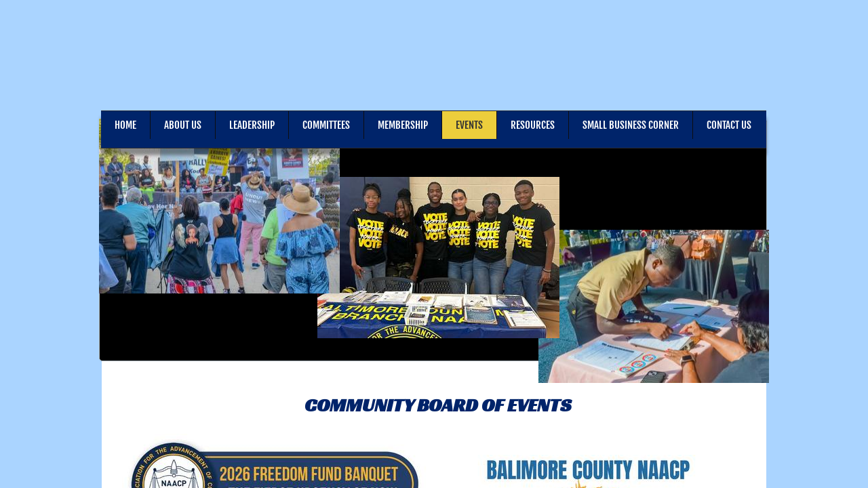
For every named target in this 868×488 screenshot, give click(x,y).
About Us (183, 125)
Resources (533, 125)
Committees (326, 125)
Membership (403, 125)
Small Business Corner (631, 125)
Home (125, 125)
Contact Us (729, 125)
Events (469, 125)
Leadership (252, 125)
